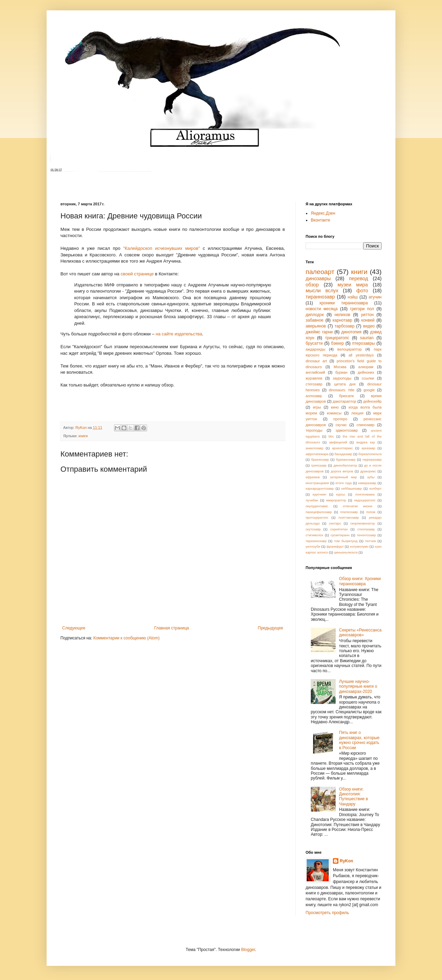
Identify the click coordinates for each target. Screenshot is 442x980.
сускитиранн (340, 535)
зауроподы (342, 378)
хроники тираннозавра (344, 303)
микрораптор (336, 500)
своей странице (137, 274)
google (369, 390)
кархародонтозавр (320, 488)
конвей (368, 320)
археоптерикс (342, 448)
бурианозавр (346, 459)
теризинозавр (316, 541)
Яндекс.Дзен (323, 213)
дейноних (366, 372)
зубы (371, 477)
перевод (359, 278)
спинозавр (366, 425)
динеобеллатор (345, 465)
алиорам (366, 367)
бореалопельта (370, 454)
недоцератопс (365, 500)
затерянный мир (343, 477)
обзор (312, 285)
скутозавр (313, 529)
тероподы (314, 430)
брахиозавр (320, 459)
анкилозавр (314, 448)
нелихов (343, 315)
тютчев (370, 541)
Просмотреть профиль (327, 913)
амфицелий (338, 442)
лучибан (312, 500)
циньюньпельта (346, 552)
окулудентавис (317, 506)
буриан (341, 372)
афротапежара (317, 454)
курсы (340, 494)
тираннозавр (320, 297)
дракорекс (368, 471)
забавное (315, 320)
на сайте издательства (179, 334)
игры (317, 407)
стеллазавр (366, 529)
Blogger (248, 950)
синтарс (335, 523)
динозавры (318, 278)
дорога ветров (342, 471)
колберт (376, 488)
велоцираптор (350, 349)
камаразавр (367, 483)
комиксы (334, 413)
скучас (341, 425)
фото (362, 291)
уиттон (367, 315)
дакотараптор (344, 401)
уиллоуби (313, 546)
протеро (340, 419)
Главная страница (172, 628)
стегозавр (314, 384)
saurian (367, 338)
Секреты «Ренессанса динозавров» (360, 633)
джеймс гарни (319, 332)
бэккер (338, 343)
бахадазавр (344, 454)
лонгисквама (365, 494)
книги (83, 436)
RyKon (347, 861)
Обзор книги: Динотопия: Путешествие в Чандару (354, 797)
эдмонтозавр (347, 430)
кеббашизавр (352, 488)
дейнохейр (373, 401)
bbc (331, 436)
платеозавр (349, 512)
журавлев (314, 378)
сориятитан (339, 529)
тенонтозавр (366, 535)
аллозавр (314, 396)
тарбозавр (344, 326)
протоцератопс (317, 517)
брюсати (346, 396)
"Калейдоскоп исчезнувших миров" (162, 248)
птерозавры (364, 343)
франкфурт (335, 546)
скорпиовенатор (362, 523)
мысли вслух (322, 291)
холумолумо (359, 546)
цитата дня (345, 384)
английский (315, 372)
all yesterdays (361, 355)
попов (371, 512)
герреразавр (372, 459)
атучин (375, 297)
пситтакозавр (349, 517)
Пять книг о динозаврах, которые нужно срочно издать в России (359, 740)
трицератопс (337, 338)
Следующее (74, 628)
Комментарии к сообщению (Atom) (126, 638)
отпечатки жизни (357, 506)
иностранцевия (317, 483)
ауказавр (368, 448)
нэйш (353, 297)
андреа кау (366, 442)
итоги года (343, 483)
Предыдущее (271, 628)
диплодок (315, 315)
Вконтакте (320, 220)
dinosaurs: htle (342, 390)
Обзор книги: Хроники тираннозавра (360, 581)
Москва (340, 367)
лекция (357, 413)
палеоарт (320, 272)
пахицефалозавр (319, 512)
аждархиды (315, 349)
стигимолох (314, 535)
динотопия (351, 332)
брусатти (314, 343)
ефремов (313, 477)
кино (335, 407)
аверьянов (316, 326)
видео (369, 326)
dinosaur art (316, 361)
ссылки (368, 378)
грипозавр (319, 465)
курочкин (319, 494)
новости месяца (322, 309)
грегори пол (362, 309)
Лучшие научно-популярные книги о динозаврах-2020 (358, 687)
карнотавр (342, 320)
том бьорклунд (346, 541)
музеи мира (353, 285)
